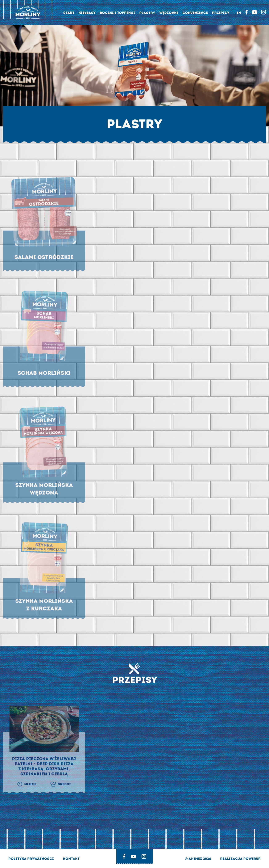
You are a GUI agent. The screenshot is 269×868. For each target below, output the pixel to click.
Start (69, 13)
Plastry (147, 13)
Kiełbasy (87, 13)
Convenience (195, 13)
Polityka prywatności (32, 859)
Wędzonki (169, 13)
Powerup (252, 859)
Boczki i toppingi (117, 13)
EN (239, 13)
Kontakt (71, 859)
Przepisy (221, 13)
